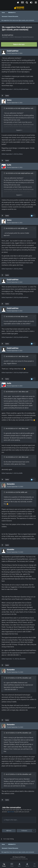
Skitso (23, 317)
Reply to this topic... (11, 820)
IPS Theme (16, 857)
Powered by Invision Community (19, 859)
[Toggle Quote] (5, 108)
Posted (15, 53)
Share (9, 831)
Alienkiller (25, 678)
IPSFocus (23, 857)
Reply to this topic (19, 44)
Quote (7, 96)
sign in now (11, 812)
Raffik (22, 228)
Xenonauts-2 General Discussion (24, 37)
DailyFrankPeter (9, 35)
